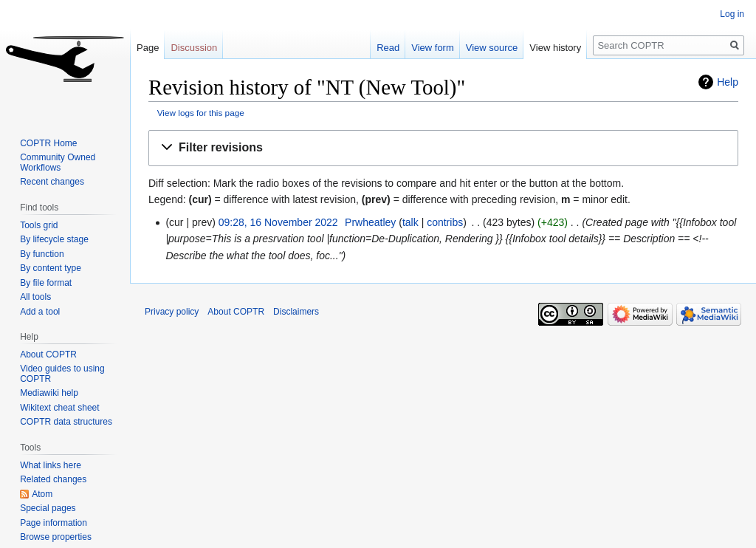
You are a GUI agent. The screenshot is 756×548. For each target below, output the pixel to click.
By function (42, 254)
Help (728, 82)
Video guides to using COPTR (62, 374)
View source (492, 48)
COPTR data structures (66, 422)
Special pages (48, 508)
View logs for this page (201, 113)
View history (555, 48)
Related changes (53, 479)
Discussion (194, 48)
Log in (732, 14)
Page (148, 48)
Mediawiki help (49, 393)
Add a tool (40, 312)
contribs (445, 222)
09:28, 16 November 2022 (278, 222)
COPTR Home (48, 143)
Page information (54, 523)
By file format (46, 283)
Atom (42, 494)
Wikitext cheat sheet (59, 408)
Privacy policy (172, 312)
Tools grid (39, 225)
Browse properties (56, 537)
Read (388, 48)
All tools (35, 297)
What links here (51, 465)
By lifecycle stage (54, 239)
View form (433, 48)
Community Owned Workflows (58, 162)
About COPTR (48, 355)
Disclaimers (296, 312)
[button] (443, 148)
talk (410, 222)
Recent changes (52, 182)
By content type (51, 268)
